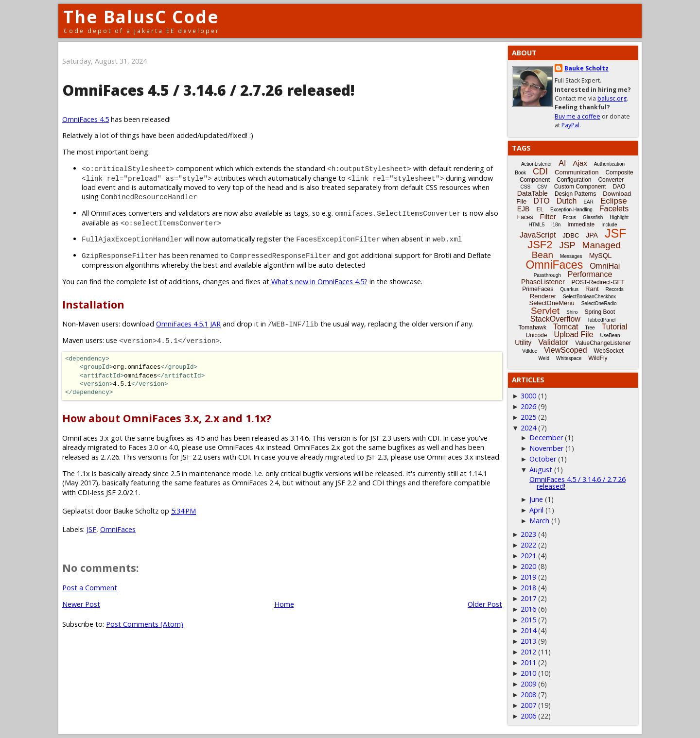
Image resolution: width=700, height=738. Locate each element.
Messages (571, 256)
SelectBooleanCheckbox (589, 297)
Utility (523, 343)
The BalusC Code (141, 17)
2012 (528, 652)
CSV (542, 187)
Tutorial (615, 327)
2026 (528, 406)
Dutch (567, 201)
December (546, 438)
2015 (528, 620)
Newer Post (81, 604)
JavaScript (538, 235)
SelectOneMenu (551, 303)
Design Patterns (575, 194)
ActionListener (536, 164)
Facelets (614, 209)
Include (609, 225)
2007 (528, 705)
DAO (619, 187)
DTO (541, 201)
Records (615, 289)
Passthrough (547, 275)
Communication (577, 172)
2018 (528, 588)
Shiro (572, 312)
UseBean (610, 335)
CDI (540, 172)
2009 (528, 684)
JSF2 (540, 245)
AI (562, 163)
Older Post (485, 604)
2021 (528, 556)
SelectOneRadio (599, 303)
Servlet (545, 311)
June (536, 499)
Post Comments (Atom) (145, 624)
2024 (528, 428)
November (546, 448)
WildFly (598, 358)
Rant (592, 289)
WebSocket (609, 351)
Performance (590, 274)
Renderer (543, 296)
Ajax (580, 163)
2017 (528, 598)
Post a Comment (90, 588)
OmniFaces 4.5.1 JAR (188, 324)
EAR (588, 202)
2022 (528, 545)
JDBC (571, 235)
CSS (526, 187)
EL (540, 209)
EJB (524, 209)
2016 (528, 609)
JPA (592, 235)
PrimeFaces (538, 289)
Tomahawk (533, 327)
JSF (91, 529)
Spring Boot (600, 312)
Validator (553, 342)
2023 (528, 534)
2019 (528, 577)
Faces (525, 217)
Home (284, 604)
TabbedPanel (601, 320)
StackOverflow (555, 319)
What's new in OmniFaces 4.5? (319, 282)
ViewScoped (566, 350)
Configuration (574, 180)
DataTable (533, 193)
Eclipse (614, 201)
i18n (556, 225)
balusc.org (612, 98)
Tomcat (566, 327)
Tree (590, 328)
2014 (528, 630)
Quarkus (569, 289)
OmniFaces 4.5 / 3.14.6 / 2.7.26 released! (577, 483)
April (536, 510)
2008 (528, 695)
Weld (544, 358)
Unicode (536, 335)
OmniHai (605, 266)
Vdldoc (530, 351)
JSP (568, 245)
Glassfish (593, 217)
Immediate (581, 224)
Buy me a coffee (577, 116)
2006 (528, 716)
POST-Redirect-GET (598, 282)
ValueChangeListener (603, 343)
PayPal (570, 125)
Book (520, 173)
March (539, 521)
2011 (528, 662)
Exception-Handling (571, 210)
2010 (528, 673)
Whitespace (569, 358)
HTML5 (537, 225)
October (543, 459)
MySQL (601, 256)
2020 (528, 566)
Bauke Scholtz (586, 68)
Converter (611, 180)
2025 (528, 417)
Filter (548, 216)
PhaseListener (543, 282)
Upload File (573, 335)
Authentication (609, 164)
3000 (528, 396)
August (541, 470)
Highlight (619, 217)
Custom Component (580, 187)
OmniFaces (118, 529)
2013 (528, 641)
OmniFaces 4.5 (86, 119)
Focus (569, 217)
